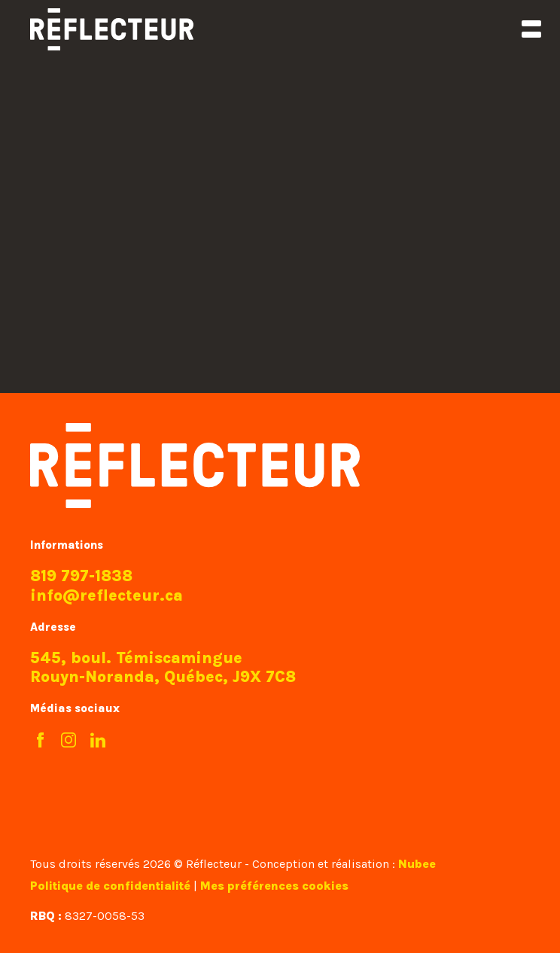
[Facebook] (40, 741)
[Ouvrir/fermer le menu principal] (531, 29)
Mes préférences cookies (274, 886)
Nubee (417, 864)
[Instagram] (69, 741)
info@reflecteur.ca (107, 595)
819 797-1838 (81, 576)
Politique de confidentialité (110, 886)
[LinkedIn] (98, 741)
